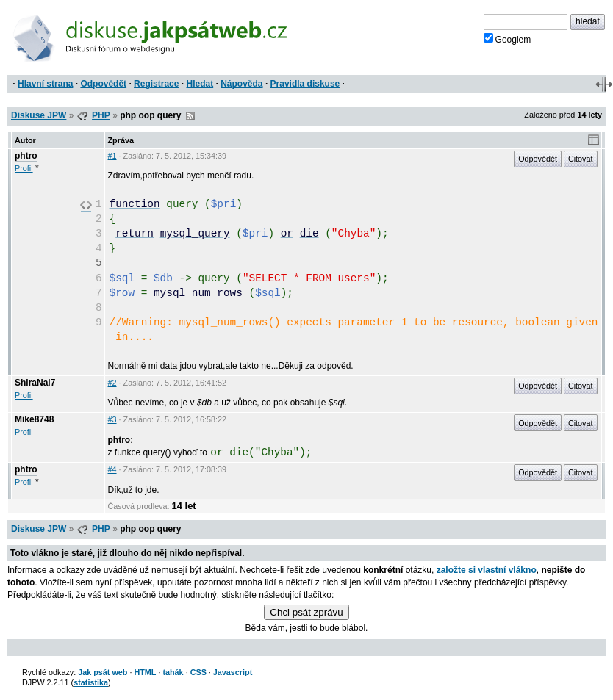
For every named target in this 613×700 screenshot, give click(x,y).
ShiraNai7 (35, 383)
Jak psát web (103, 672)
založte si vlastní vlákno (487, 570)
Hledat (200, 84)
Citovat (581, 159)
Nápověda (241, 84)
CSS (198, 672)
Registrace (156, 84)
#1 (112, 156)
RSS (190, 116)
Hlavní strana (45, 84)
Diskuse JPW (39, 115)
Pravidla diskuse (305, 84)
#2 (112, 383)
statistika (91, 682)
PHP (101, 115)
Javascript (233, 672)
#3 (112, 419)
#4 (112, 469)
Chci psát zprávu (306, 612)
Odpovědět (103, 84)
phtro (26, 156)
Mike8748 (34, 419)
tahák (173, 672)
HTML (145, 672)
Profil (24, 168)
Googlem (508, 39)
